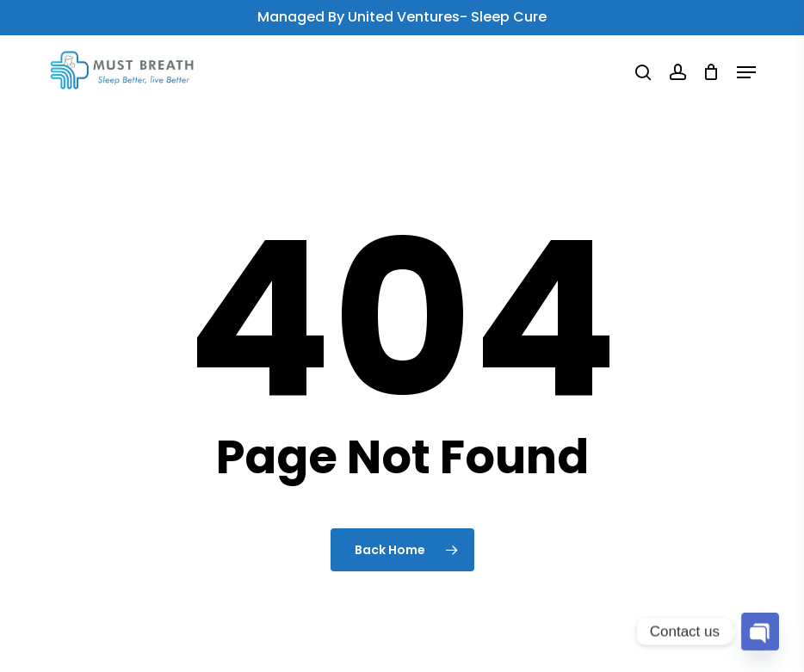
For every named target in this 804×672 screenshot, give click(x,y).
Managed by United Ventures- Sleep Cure (402, 17)
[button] (746, 72)
